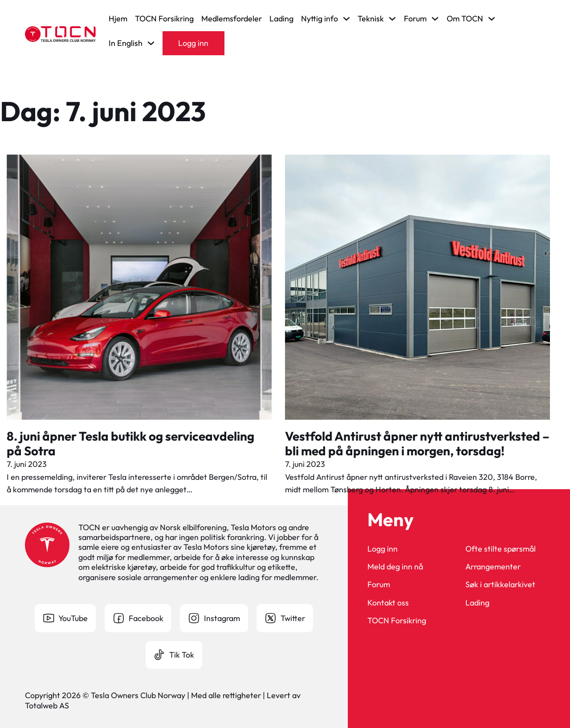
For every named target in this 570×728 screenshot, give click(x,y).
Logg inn (193, 43)
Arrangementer (493, 567)
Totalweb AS (47, 706)
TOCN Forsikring (164, 19)
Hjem (118, 19)
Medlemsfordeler (232, 19)
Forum (379, 585)
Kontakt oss (388, 603)
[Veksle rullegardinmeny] (346, 19)
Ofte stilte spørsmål (501, 549)
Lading (281, 19)
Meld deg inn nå (395, 567)
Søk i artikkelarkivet (500, 585)
